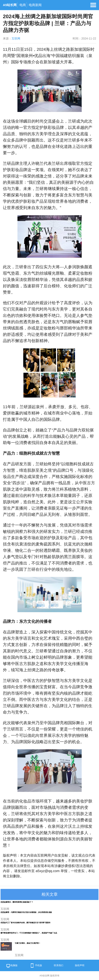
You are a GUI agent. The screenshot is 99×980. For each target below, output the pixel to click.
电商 (23, 5)
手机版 (36, 966)
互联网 (16, 39)
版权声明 (80, 965)
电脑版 (12, 966)
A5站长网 (10, 5)
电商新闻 (35, 5)
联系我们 (59, 965)
